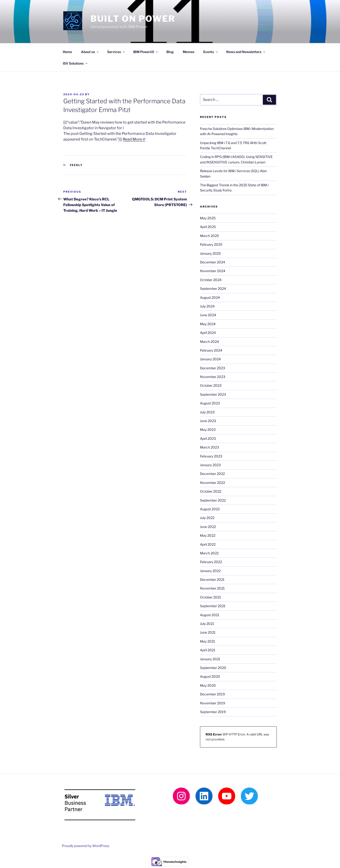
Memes (189, 52)
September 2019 (213, 712)
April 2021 (208, 650)
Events (211, 52)
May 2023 (208, 430)
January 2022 (210, 571)
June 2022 (208, 527)
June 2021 (208, 632)
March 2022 (209, 553)
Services (116, 52)
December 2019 (212, 694)
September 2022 (213, 500)
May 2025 (208, 218)
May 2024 (208, 324)
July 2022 (207, 518)
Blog (170, 52)
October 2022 (211, 491)
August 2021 (210, 615)
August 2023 (210, 403)
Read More (132, 139)
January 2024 (210, 359)
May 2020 (208, 685)
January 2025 (210, 253)
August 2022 (210, 509)
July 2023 (207, 412)
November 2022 (212, 483)
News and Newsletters (246, 52)
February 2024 (211, 350)
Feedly (76, 165)
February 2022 (211, 562)
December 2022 (212, 474)
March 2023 (209, 447)
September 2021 (213, 606)
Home (67, 52)
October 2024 (211, 280)
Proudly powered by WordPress (86, 846)
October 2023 (211, 385)
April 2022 (208, 544)
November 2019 (212, 703)
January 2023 (210, 465)
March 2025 (209, 236)
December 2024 (212, 262)
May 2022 (208, 535)
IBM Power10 (146, 52)
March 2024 (209, 342)
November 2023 (213, 377)
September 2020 (213, 668)
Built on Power (133, 19)
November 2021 (212, 588)
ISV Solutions (75, 63)
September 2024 (213, 289)
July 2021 (207, 624)
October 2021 (210, 597)
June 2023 (208, 421)
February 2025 (211, 244)
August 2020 (210, 676)
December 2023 (212, 368)
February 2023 (211, 456)
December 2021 (212, 579)
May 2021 (208, 641)
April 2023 (208, 438)
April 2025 (208, 227)
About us (90, 52)
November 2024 (213, 271)
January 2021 (210, 659)
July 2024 (207, 306)
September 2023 (213, 394)
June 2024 (208, 315)
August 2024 (210, 297)
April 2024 (208, 333)
